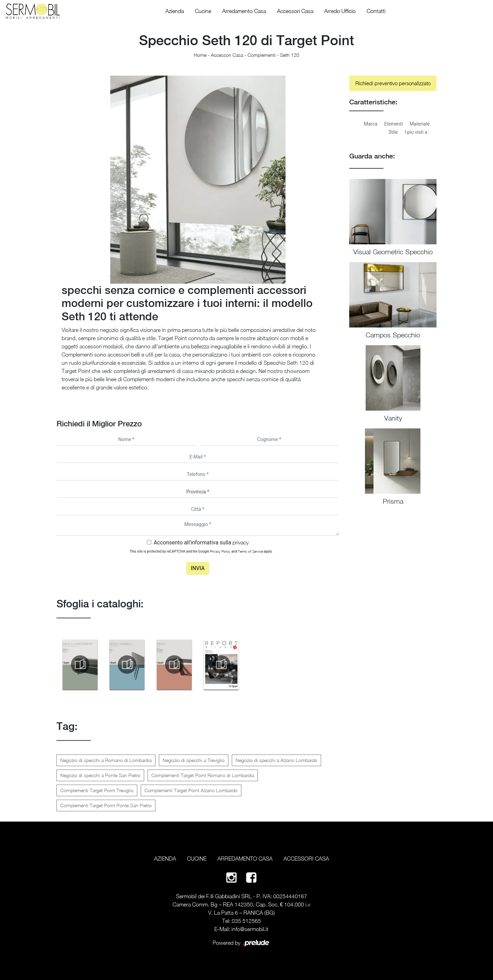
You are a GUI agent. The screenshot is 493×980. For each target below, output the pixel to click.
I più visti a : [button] (417, 132)
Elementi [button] (393, 124)
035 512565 (246, 921)
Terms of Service (250, 551)
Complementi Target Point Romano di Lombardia (203, 775)
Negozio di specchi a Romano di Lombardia (106, 760)
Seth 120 (290, 55)
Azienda (175, 11)
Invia (198, 568)
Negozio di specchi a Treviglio (194, 760)
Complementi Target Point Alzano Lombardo (191, 790)
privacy (241, 542)
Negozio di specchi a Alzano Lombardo (276, 760)
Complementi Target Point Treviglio (97, 790)
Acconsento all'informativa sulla (201, 543)
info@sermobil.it (250, 929)
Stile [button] (393, 132)
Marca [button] (371, 124)
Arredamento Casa (244, 11)
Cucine (203, 11)
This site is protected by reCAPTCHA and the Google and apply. (201, 551)
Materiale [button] (420, 124)
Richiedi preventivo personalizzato (393, 83)
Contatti (376, 11)
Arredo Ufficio (340, 11)
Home (200, 55)
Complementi (262, 55)
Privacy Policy (220, 551)
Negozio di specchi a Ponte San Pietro (100, 775)
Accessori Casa (295, 11)
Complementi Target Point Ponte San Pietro (106, 805)
